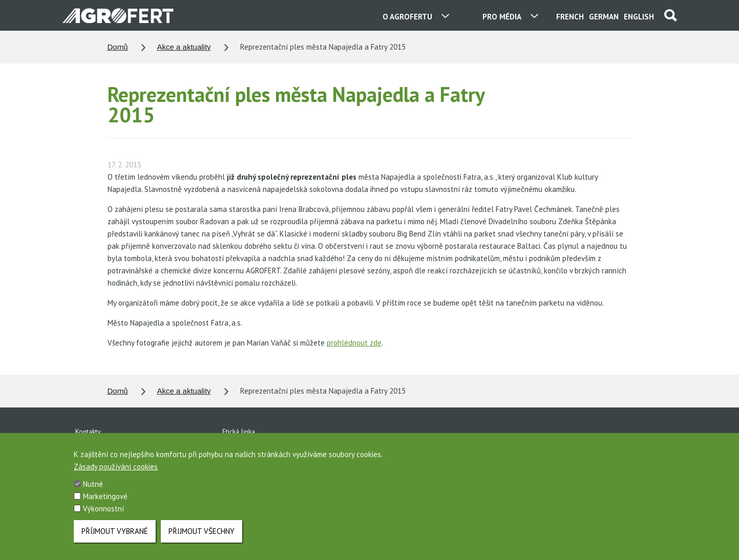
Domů (118, 47)
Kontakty (88, 432)
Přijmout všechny (202, 541)
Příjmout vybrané (115, 541)
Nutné (93, 494)
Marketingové (105, 506)
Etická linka (239, 432)
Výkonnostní (103, 518)
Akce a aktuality (184, 47)
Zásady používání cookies (116, 476)
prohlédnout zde (354, 343)
